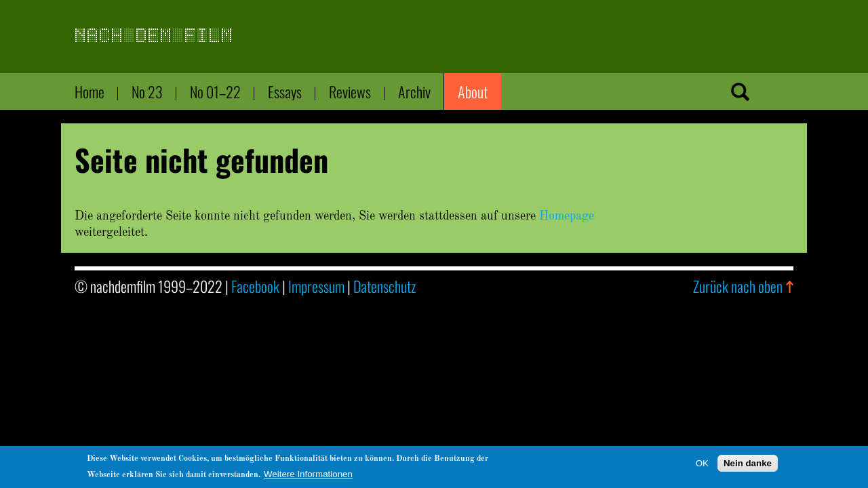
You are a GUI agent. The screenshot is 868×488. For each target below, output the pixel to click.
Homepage (567, 216)
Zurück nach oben (738, 286)
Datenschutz (384, 286)
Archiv (414, 91)
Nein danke (748, 465)
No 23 (147, 91)
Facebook (255, 286)
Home (90, 91)
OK (702, 465)
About (473, 91)
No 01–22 (215, 91)
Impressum (316, 286)
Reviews (350, 91)
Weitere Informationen (308, 476)
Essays (285, 91)
